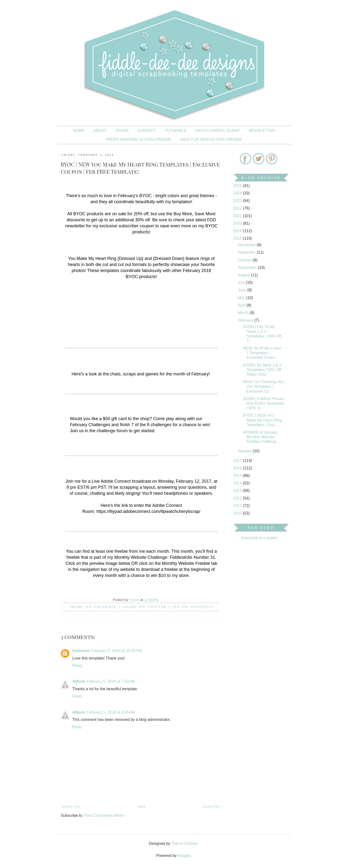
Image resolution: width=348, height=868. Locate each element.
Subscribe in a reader (259, 538)
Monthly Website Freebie (186, 563)
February (246, 320)
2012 (238, 498)
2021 (238, 216)
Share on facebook (93, 607)
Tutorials (176, 131)
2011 (238, 506)
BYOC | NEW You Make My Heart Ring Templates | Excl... (262, 420)
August (244, 275)
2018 (238, 238)
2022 (238, 208)
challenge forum (112, 431)
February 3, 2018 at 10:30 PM (116, 651)
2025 (238, 186)
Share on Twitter (145, 607)
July (242, 283)
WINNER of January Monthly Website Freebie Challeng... (261, 437)
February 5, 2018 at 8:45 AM (111, 712)
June (243, 290)
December (247, 245)
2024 (238, 193)
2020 (238, 223)
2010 (238, 513)
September (248, 268)
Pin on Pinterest (193, 607)
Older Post (212, 807)
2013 (238, 491)
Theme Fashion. (185, 843)
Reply (77, 665)
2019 (238, 231)
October (245, 260)
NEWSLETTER (262, 131)
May (242, 298)
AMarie (79, 681)
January (245, 451)
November (247, 252)
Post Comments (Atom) (104, 815)
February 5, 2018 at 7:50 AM (111, 681)
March (244, 313)
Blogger (184, 856)
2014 (238, 483)
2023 (238, 201)
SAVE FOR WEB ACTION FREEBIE (211, 140)
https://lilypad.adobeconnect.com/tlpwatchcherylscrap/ (148, 511)
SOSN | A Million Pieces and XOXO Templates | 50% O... (263, 403)
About (100, 131)
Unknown (81, 651)
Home (79, 131)
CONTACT (147, 131)
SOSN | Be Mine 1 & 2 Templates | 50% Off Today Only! (262, 370)
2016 (238, 468)
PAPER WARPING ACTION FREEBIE (138, 140)
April (242, 305)
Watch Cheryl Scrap (218, 131)
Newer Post (71, 807)
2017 (238, 461)
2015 (238, 476)
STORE (122, 131)
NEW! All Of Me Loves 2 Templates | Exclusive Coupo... (262, 353)
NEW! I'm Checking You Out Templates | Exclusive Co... (263, 386)
